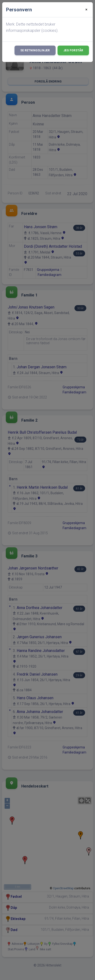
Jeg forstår (73, 50)
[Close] (86, 10)
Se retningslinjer (35, 50)
